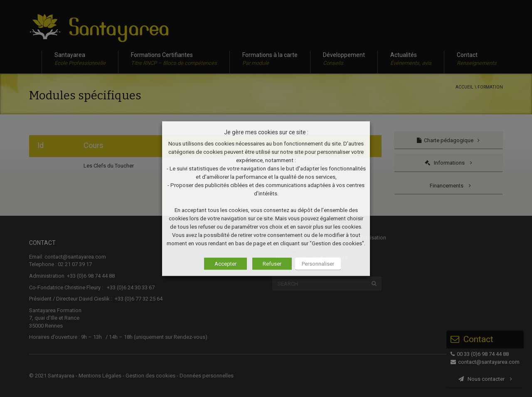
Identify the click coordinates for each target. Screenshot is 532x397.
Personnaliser (318, 264)
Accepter (225, 264)
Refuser (272, 264)
